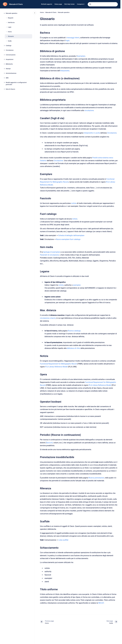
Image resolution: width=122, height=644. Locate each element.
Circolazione (10, 50)
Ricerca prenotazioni (96, 478)
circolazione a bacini (48, 318)
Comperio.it (81, 4)
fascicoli (49, 443)
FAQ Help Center (69, 4)
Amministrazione (11, 73)
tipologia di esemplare (52, 252)
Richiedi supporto (47, 4)
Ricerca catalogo (74, 331)
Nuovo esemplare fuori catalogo (68, 239)
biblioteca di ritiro (73, 348)
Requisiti (11, 18)
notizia (74, 203)
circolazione (89, 110)
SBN (7, 78)
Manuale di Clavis (16, 4)
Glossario (11, 36)
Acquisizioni (10, 59)
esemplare (81, 56)
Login (10, 27)
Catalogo (9, 46)
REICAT (101, 603)
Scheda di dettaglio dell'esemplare (71, 235)
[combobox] (103, 4)
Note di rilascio (10, 89)
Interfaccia (11, 22)
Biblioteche (9, 64)
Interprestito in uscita (92, 133)
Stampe (8, 69)
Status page (58, 4)
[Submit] (90, 4)
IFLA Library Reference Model (56, 367)
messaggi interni (73, 38)
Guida (10, 41)
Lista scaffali (63, 540)
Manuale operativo (12, 13)
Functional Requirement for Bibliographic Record (58, 364)
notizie (61, 285)
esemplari (77, 285)
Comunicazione (11, 55)
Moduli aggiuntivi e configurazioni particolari (16, 84)
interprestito (65, 71)
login (68, 41)
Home (10, 32)
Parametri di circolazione (49, 255)
